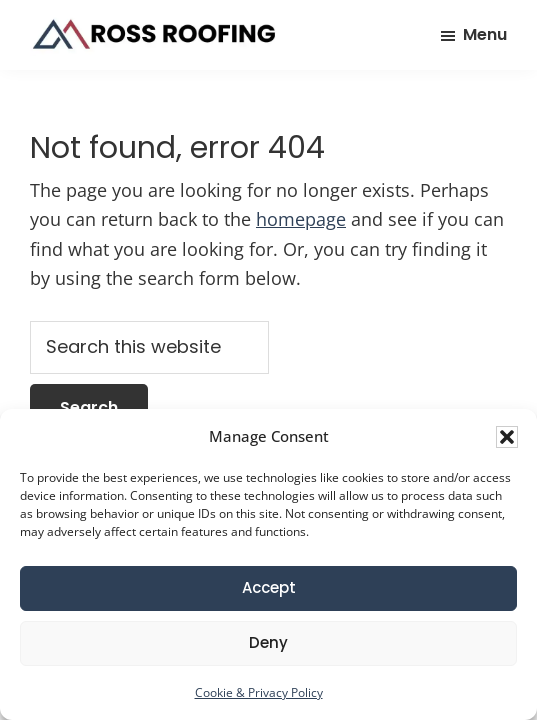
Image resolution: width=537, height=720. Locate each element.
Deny (268, 642)
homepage (301, 219)
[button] (507, 437)
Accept (269, 587)
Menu (485, 34)
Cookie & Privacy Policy (259, 692)
